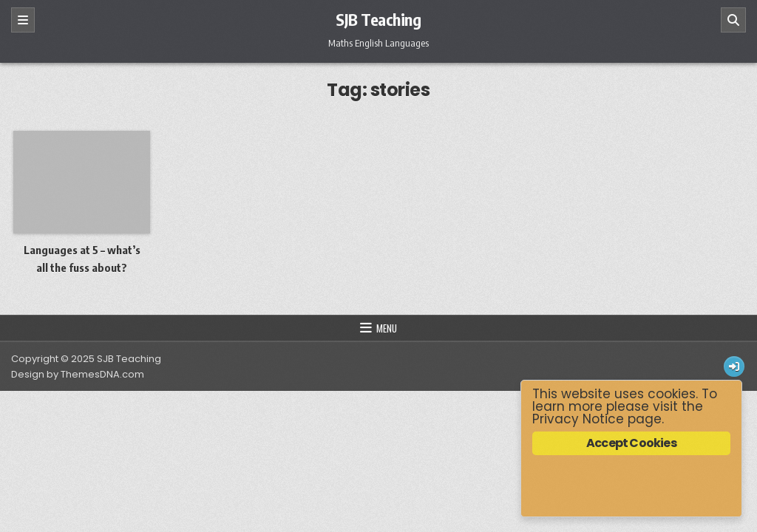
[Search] (733, 20)
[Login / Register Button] (734, 366)
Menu (387, 328)
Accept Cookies (631, 443)
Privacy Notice (578, 419)
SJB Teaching (378, 19)
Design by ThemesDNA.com (78, 374)
